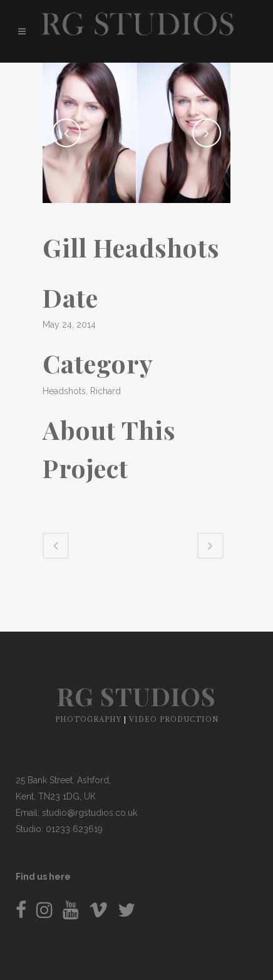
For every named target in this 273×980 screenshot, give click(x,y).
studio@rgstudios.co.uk (90, 813)
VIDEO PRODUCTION (174, 720)
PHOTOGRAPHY (88, 720)
